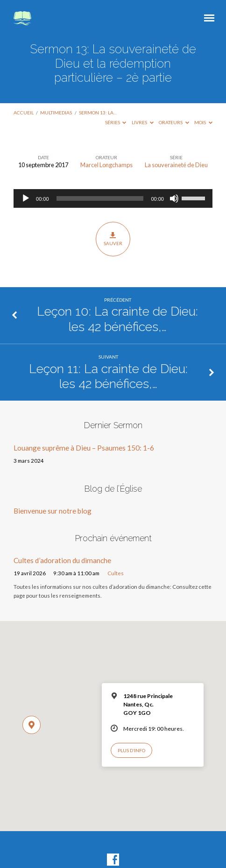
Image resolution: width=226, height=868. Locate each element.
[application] (113, 198)
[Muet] (174, 198)
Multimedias (56, 113)
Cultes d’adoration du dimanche (62, 560)
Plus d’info (131, 750)
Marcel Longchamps (106, 165)
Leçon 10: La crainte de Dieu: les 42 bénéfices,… (117, 319)
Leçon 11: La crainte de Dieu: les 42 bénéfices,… (108, 376)
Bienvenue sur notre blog (53, 511)
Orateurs (174, 122)
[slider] (100, 198)
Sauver (113, 239)
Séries (116, 122)
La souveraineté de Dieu (176, 165)
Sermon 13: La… (98, 113)
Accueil (24, 113)
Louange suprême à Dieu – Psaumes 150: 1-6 (84, 448)
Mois (203, 122)
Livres (143, 122)
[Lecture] (26, 198)
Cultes (116, 573)
